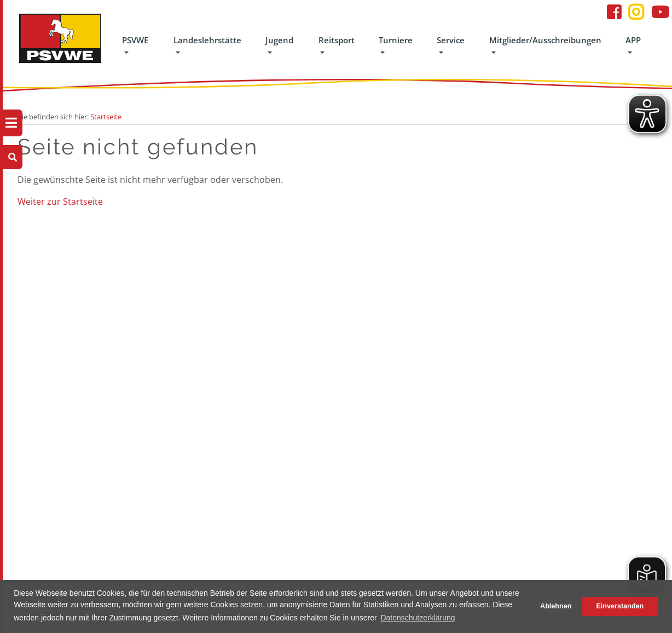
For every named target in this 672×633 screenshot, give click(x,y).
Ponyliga (205, 367)
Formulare (131, 450)
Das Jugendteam (218, 302)
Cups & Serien (368, 417)
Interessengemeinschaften (312, 318)
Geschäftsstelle (62, 318)
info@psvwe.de (545, 367)
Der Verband (58, 285)
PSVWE (135, 40)
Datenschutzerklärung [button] (418, 618)
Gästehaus (132, 433)
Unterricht (131, 384)
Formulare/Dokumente (460, 318)
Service (451, 40)
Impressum (441, 285)
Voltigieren (209, 384)
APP (633, 40)
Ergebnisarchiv (370, 351)
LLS (120, 285)
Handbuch (54, 335)
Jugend (279, 40)
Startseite (106, 117)
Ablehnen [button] (556, 606)
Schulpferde (134, 400)
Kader (278, 335)
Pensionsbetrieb (141, 417)
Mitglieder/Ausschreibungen (545, 40)
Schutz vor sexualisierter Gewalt (213, 433)
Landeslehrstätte (207, 40)
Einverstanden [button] (620, 606)
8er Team (207, 400)
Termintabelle (368, 335)
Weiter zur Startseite (60, 202)
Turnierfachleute (373, 384)
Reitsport (337, 40)
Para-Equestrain (295, 351)
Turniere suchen (372, 318)
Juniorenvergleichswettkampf (239, 285)
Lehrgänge (132, 302)
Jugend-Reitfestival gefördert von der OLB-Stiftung (222, 335)
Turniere (396, 40)
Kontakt (50, 302)
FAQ (44, 573)
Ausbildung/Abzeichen (305, 285)
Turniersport (366, 400)
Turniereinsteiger (373, 367)
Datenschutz (443, 302)
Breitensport (289, 302)
